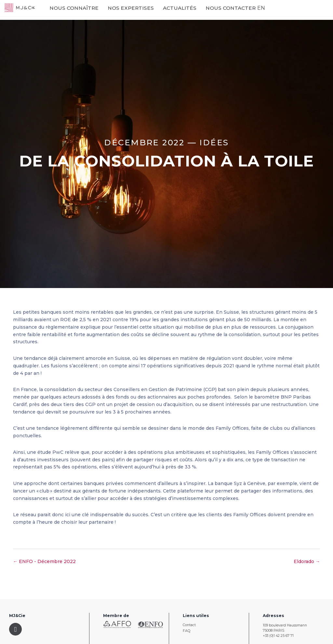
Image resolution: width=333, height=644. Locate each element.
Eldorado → (307, 561)
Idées (214, 142)
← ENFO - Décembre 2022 (44, 561)
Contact (189, 625)
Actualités (192, 13)
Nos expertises (145, 13)
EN (260, 13)
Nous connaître (96, 13)
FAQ (186, 631)
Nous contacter (234, 13)
